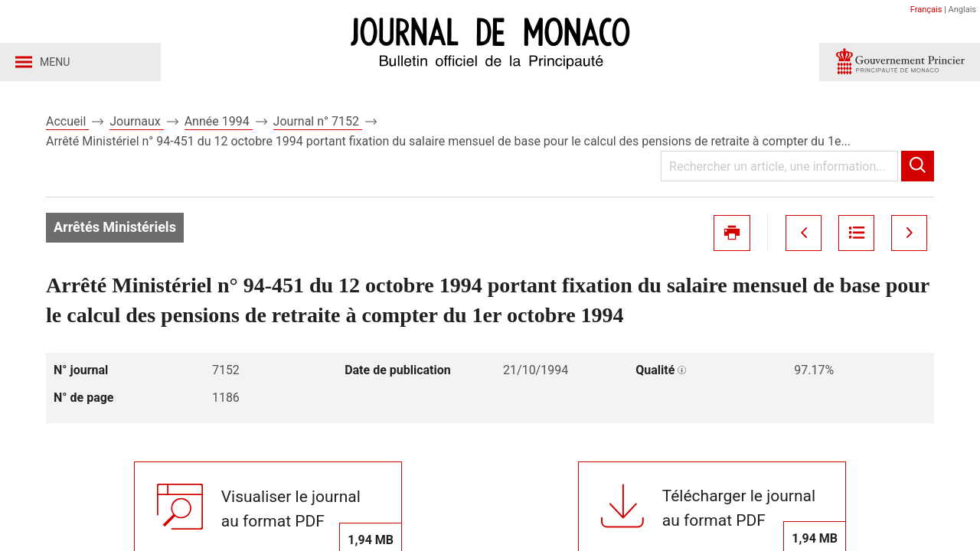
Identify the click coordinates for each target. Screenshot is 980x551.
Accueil (67, 121)
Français (926, 10)
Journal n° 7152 (318, 121)
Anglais (962, 10)
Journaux (136, 121)
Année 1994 (219, 121)
